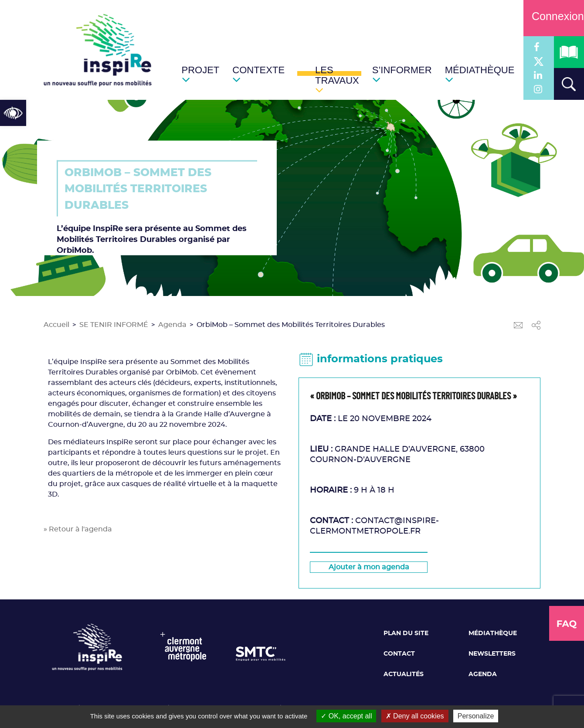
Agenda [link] (172, 325)
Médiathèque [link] (493, 633)
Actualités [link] (404, 674)
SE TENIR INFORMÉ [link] (114, 325)
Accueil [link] (56, 325)
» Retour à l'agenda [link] (78, 529)
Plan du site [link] (406, 633)
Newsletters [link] (492, 654)
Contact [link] (399, 654)
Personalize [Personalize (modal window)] (476, 716)
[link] (13, 113)
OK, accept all (346, 716)
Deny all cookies (415, 716)
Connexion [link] (554, 16)
